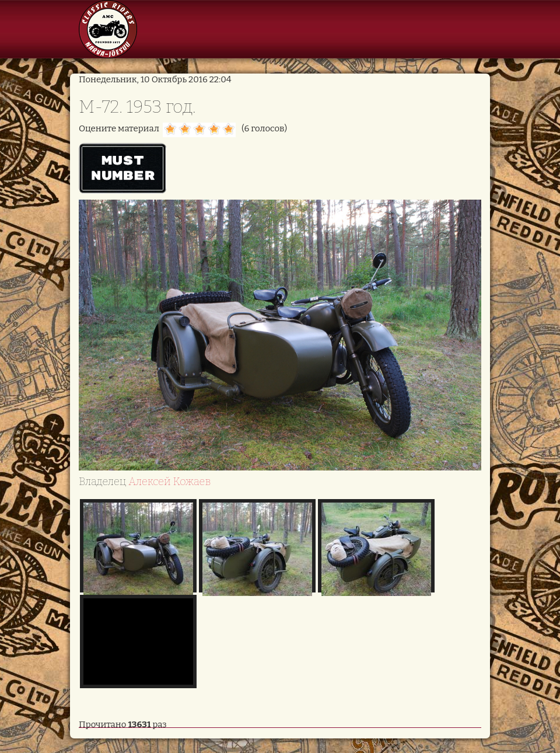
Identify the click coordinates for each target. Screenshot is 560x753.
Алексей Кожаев (169, 482)
